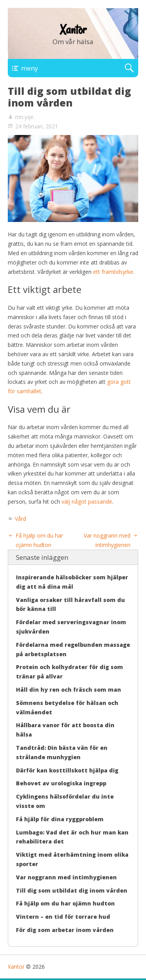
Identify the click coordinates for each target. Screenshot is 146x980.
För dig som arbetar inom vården (65, 930)
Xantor (73, 30)
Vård (20, 519)
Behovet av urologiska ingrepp (61, 783)
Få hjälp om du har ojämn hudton (65, 903)
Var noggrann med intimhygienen (66, 877)
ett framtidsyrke (113, 272)
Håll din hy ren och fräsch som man (69, 690)
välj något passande (87, 502)
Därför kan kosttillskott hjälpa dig (67, 770)
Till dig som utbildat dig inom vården (72, 890)
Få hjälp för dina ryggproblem (60, 819)
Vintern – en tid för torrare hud (63, 917)
